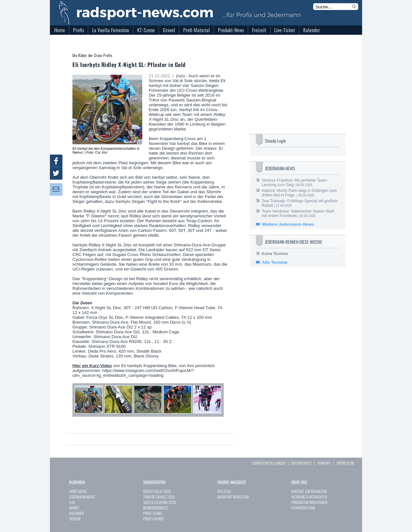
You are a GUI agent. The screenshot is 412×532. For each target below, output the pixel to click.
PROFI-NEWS (78, 491)
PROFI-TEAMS (153, 513)
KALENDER (76, 513)
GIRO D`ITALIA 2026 (157, 491)
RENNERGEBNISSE (156, 508)
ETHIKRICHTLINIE (303, 508)
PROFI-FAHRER (154, 519)
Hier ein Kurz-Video (92, 366)
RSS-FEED (224, 491)
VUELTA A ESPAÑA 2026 (160, 502)
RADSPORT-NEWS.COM (233, 497)
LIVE (72, 502)
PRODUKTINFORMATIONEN (309, 502)
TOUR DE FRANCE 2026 (159, 497)
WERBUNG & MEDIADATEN (309, 497)
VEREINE (75, 519)
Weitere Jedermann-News (288, 224)
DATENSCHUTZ (301, 463)
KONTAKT (324, 463)
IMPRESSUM (345, 463)
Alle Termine (275, 262)
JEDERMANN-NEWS (82, 497)
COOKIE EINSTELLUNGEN (269, 463)
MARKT (74, 508)
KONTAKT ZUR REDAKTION (309, 491)
